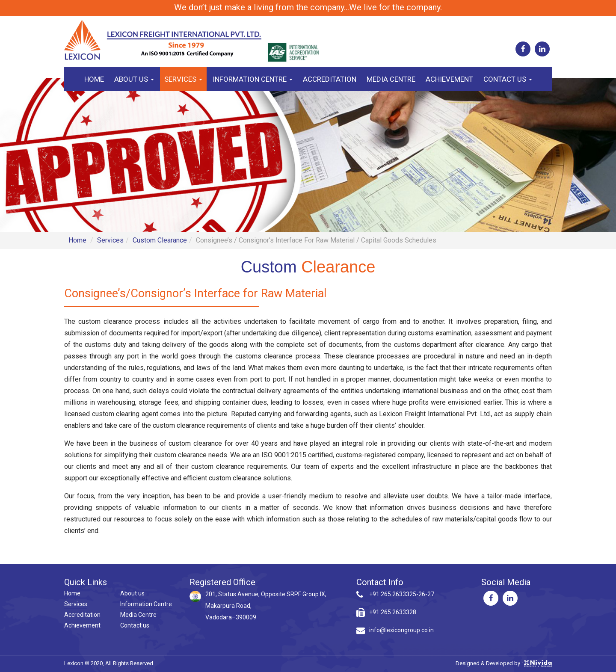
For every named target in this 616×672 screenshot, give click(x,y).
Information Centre (253, 79)
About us (134, 79)
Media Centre (391, 79)
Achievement (449, 79)
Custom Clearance (160, 240)
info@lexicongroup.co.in (401, 630)
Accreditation (330, 79)
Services (183, 79)
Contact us (508, 79)
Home (94, 79)
